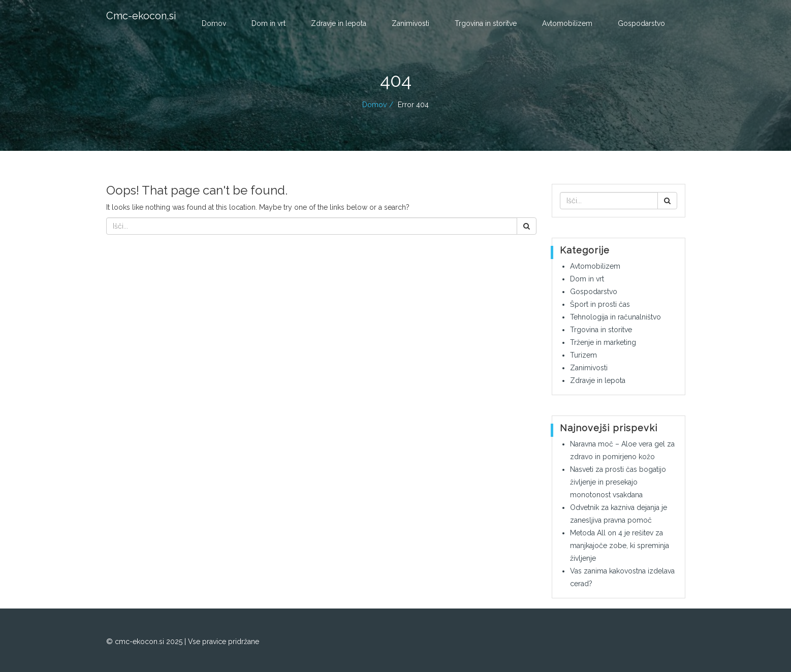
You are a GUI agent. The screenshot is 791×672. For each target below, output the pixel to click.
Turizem (583, 355)
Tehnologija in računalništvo (615, 317)
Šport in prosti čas (600, 304)
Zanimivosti (410, 23)
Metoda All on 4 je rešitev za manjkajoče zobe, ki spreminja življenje (620, 546)
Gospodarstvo (641, 23)
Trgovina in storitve (486, 23)
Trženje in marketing (603, 342)
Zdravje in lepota (339, 23)
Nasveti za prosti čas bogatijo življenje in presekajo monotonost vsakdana (618, 482)
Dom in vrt (268, 23)
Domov (214, 23)
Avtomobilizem (567, 23)
